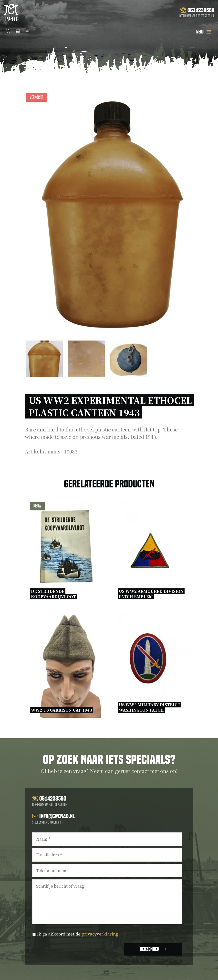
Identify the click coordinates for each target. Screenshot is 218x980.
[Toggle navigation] (209, 32)
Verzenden (150, 949)
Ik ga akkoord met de (78, 934)
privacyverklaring (101, 934)
